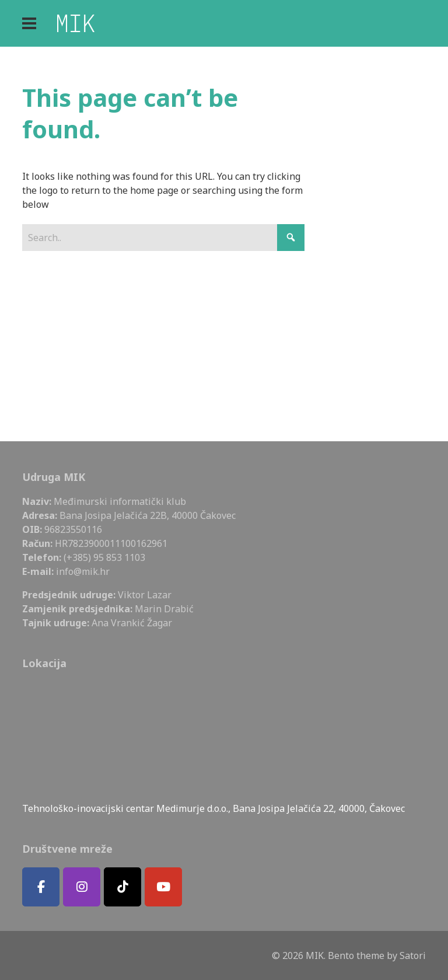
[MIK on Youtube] (163, 887)
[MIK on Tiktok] (123, 887)
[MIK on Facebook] (41, 887)
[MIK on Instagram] (82, 887)
